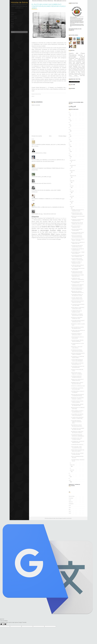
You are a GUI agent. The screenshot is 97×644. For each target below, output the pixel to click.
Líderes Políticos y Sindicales (56, 232)
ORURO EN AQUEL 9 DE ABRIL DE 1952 (41, 177)
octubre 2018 (73, 171)
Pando (12, 27)
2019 (70, 150)
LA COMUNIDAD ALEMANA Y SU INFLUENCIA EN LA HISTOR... (77, 295)
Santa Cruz (14, 16)
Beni (12, 25)
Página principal (72, 496)
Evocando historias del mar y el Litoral (43, 223)
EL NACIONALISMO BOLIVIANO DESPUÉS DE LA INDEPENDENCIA (78, 435)
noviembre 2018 (73, 165)
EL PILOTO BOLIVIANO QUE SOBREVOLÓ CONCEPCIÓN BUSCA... (77, 422)
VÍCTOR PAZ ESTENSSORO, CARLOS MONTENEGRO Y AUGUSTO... (78, 233)
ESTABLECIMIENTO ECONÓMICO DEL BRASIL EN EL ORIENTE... (78, 451)
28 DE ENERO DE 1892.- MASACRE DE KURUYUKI (44, 214)
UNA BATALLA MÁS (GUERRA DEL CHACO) (78, 370)
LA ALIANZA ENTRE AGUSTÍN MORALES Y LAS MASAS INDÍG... (78, 259)
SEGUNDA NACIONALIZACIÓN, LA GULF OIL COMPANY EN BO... (78, 289)
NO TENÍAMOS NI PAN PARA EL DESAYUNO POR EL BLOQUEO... (78, 351)
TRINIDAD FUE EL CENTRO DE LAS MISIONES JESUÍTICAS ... (78, 380)
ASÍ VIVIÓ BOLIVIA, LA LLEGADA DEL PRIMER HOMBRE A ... (78, 357)
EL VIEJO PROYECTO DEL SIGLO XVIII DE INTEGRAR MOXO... (78, 367)
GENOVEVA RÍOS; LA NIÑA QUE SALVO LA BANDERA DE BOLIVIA (48, 207)
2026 (70, 114)
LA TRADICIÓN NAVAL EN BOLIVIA (78, 445)
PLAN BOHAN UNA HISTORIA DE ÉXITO (41, 183)
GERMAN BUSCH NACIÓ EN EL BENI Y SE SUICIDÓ (78, 217)
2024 (70, 124)
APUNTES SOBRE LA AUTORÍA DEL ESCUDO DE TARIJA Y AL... (78, 364)
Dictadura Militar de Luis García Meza (53, 222)
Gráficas (59, 223)
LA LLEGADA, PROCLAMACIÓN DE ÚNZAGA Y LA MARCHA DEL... (78, 418)
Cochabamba (14, 18)
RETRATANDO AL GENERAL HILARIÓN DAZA (78, 325)
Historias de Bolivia (19, 2)
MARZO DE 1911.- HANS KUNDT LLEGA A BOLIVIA (77, 347)
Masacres (34, 234)
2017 (70, 475)
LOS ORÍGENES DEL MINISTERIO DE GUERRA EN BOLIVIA (78, 249)
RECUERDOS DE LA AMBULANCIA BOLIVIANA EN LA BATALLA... (78, 432)
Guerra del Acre (35, 227)
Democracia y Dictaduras (41, 220)
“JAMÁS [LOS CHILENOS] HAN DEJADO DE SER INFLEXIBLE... (77, 236)
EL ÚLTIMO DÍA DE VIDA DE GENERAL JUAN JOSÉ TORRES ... (78, 305)
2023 (70, 129)
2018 (70, 155)
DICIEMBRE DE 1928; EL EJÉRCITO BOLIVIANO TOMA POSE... (78, 383)
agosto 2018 (72, 181)
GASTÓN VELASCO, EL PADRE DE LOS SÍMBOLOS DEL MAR (78, 243)
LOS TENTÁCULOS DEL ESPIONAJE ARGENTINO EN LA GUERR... (78, 285)
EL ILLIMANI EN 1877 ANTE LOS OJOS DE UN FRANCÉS (78, 269)
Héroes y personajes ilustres (44, 230)
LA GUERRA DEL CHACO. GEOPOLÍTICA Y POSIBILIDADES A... (78, 279)
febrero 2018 (73, 465)
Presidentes (56, 236)
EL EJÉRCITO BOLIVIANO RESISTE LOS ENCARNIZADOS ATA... (78, 331)
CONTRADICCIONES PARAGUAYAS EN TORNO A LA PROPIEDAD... (78, 354)
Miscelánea (46, 234)
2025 (70, 119)
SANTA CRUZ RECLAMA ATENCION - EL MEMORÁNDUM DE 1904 (78, 395)
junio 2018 (72, 191)
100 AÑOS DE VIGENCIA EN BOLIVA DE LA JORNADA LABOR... (78, 266)
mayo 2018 (72, 196)
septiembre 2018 (73, 176)
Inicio (50, 136)
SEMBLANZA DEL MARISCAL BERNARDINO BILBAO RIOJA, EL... (78, 292)
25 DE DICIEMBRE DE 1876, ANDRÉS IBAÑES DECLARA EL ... (78, 276)
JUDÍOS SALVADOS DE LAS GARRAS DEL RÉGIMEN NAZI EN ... (78, 328)
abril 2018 (72, 201)
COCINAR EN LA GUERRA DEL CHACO (78, 386)
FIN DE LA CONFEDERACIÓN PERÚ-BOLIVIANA (78, 457)
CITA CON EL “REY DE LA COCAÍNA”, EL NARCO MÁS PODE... (78, 454)
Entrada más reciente (37, 136)
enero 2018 (72, 470)
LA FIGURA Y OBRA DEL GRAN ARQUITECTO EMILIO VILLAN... (78, 298)
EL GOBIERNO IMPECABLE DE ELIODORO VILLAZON (77, 311)
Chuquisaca (14, 13)
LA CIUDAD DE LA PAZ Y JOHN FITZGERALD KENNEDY (77, 439)
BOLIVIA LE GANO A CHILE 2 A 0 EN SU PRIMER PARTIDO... (78, 282)
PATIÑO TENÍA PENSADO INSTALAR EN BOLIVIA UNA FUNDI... (78, 302)
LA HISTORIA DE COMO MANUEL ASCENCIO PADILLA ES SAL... (77, 246)
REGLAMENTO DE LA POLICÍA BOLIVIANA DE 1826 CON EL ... (77, 426)
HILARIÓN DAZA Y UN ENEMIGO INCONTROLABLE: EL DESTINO (78, 315)
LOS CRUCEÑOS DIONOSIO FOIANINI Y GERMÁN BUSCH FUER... (78, 321)
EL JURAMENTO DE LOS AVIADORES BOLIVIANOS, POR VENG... (78, 429)
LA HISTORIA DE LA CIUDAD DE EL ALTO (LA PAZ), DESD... (78, 389)
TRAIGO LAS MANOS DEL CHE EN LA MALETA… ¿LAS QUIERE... (78, 240)
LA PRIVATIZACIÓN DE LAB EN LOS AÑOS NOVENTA (78, 338)
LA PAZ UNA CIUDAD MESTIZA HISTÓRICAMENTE (77, 230)
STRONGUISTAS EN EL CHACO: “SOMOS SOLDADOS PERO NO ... (78, 214)
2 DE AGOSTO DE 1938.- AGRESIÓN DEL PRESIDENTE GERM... (78, 405)
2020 (70, 145)
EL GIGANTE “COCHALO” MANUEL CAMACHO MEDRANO (78, 402)
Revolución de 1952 (43, 238)
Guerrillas (61, 228)
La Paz (12, 14)
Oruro (12, 20)
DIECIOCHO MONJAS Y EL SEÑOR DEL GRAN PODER (78, 408)
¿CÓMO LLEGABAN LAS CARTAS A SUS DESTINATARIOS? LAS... (78, 411)
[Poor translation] (5, 624)
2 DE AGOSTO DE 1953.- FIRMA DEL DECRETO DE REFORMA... (78, 341)
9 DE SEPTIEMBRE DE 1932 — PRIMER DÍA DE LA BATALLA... (78, 253)
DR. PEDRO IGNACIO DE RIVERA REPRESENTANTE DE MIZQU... (77, 272)
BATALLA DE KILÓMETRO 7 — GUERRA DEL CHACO (77, 227)
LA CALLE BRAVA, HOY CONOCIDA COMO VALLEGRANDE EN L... (78, 415)
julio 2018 (72, 186)
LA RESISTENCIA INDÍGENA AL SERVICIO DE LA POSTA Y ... (77, 334)
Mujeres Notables (61, 234)
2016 (70, 480)
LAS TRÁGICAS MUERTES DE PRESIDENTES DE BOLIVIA (77, 377)
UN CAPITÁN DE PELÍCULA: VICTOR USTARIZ (78, 344)
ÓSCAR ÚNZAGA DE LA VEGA (39, 153)
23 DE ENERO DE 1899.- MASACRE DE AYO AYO (78, 460)
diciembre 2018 (73, 160)
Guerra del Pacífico (80, 58)
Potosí (12, 23)
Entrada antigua (62, 136)
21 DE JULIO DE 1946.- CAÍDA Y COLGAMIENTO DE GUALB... (77, 447)
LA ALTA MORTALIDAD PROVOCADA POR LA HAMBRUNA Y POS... (78, 256)
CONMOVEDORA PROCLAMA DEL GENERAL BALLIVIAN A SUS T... (78, 223)
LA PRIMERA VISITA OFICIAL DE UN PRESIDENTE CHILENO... (78, 210)
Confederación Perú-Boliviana (60, 218)
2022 (70, 135)
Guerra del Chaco (38, 94)
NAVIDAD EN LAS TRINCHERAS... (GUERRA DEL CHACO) (77, 318)
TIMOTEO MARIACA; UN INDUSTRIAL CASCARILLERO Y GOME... (78, 308)
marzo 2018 (72, 207)
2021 (70, 140)
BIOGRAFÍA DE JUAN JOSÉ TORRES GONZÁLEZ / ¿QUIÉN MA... (78, 398)
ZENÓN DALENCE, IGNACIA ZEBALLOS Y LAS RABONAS (77, 373)
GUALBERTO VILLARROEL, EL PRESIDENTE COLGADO (77, 263)
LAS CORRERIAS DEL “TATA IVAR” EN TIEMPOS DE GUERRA (78, 442)
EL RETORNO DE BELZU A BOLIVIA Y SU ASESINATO (78, 392)
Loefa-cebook (69, 518)
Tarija (12, 22)
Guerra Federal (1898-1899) (47, 229)
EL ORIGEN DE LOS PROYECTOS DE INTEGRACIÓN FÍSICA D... (78, 220)
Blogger (59, 239)
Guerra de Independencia (55, 225)
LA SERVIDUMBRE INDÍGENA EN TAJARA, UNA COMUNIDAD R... (78, 360)
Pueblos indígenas (75, 71)
